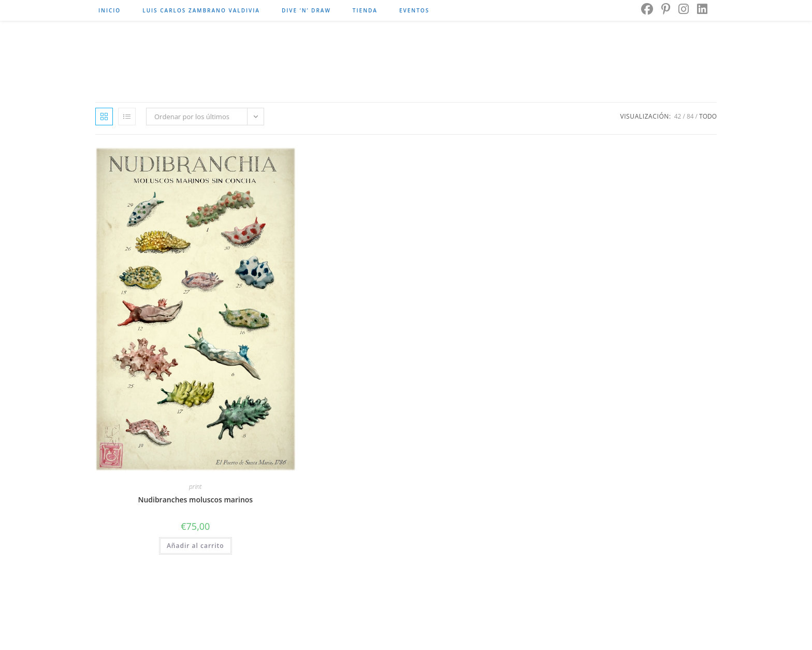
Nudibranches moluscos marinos (195, 500)
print (195, 487)
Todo (708, 116)
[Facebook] (647, 9)
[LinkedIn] (702, 9)
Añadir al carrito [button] (195, 546)
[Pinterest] (666, 9)
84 (690, 116)
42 (678, 116)
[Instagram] (684, 9)
